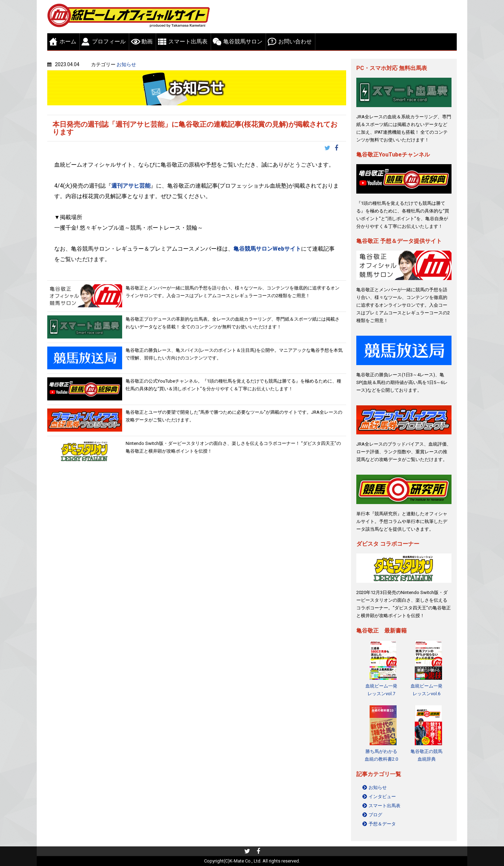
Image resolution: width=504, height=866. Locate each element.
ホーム (68, 41)
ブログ (375, 815)
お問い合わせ (295, 41)
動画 (147, 41)
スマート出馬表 (188, 41)
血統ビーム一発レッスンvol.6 (426, 690)
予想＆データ (382, 824)
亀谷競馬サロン (243, 41)
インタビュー (382, 797)
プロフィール (109, 41)
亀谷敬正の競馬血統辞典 (426, 755)
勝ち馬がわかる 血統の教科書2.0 (381, 755)
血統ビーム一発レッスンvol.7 (381, 690)
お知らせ (126, 64)
